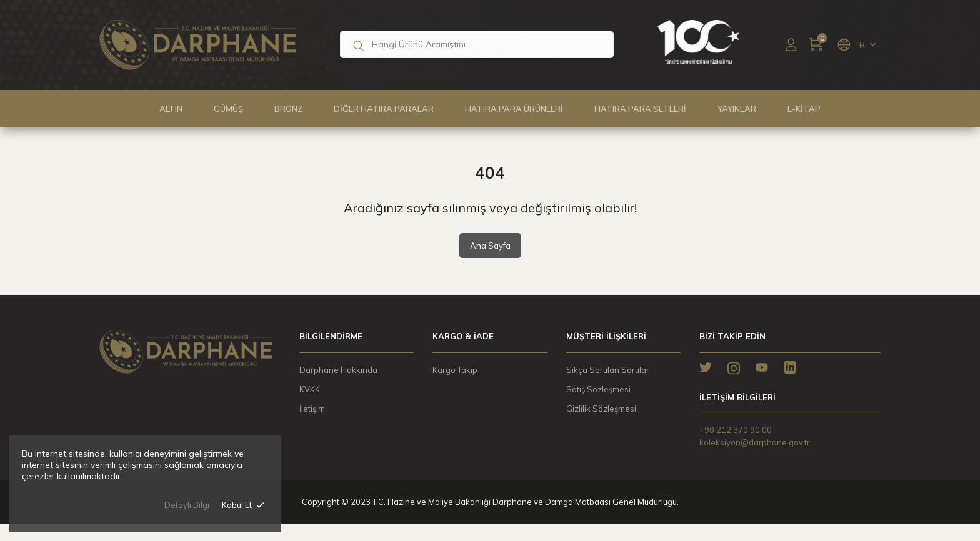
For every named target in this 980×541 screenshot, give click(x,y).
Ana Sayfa (490, 246)
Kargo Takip (455, 370)
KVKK (310, 389)
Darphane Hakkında (338, 370)
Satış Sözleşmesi (598, 389)
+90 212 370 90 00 (736, 430)
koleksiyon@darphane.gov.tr (755, 442)
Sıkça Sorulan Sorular (608, 370)
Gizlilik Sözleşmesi (601, 409)
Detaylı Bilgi (187, 511)
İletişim (312, 409)
